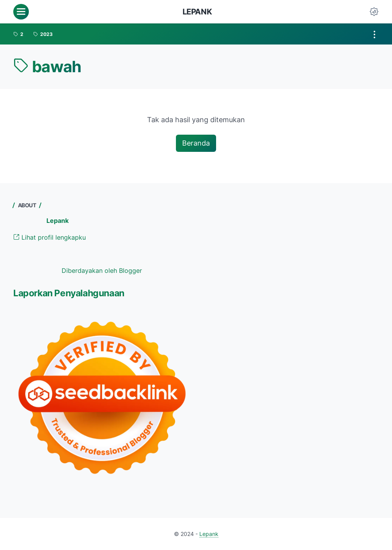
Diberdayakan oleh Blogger (102, 271)
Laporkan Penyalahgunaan (69, 293)
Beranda (196, 143)
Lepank (197, 12)
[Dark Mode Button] (374, 12)
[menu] (21, 12)
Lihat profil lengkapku (50, 237)
